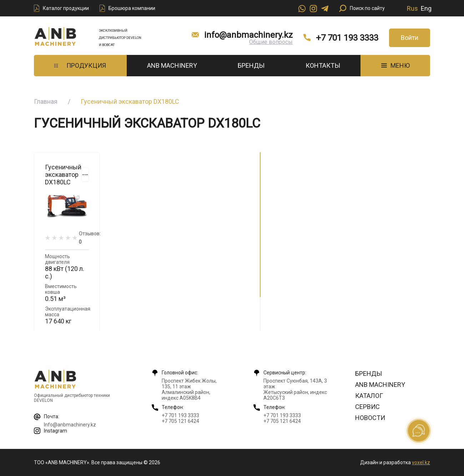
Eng (426, 8)
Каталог (369, 396)
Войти (410, 38)
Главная (46, 101)
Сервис (367, 407)
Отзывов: (90, 238)
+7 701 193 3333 (347, 38)
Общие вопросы (271, 42)
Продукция (80, 65)
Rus (412, 8)
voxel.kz (421, 462)
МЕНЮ (395, 65)
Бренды (251, 65)
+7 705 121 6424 (180, 421)
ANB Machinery (172, 65)
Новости (370, 418)
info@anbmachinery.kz (248, 35)
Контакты (323, 65)
